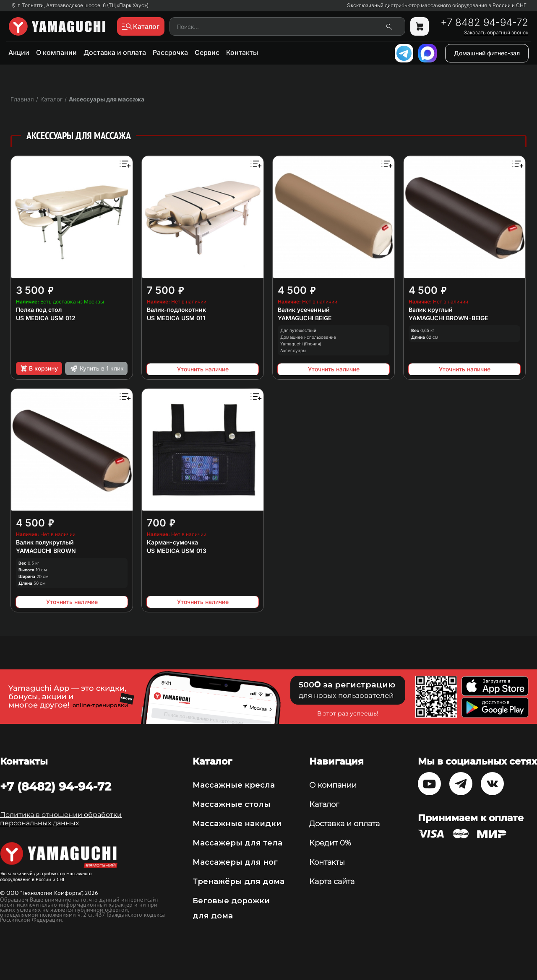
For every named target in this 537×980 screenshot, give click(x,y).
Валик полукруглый (45, 542)
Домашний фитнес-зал (487, 53)
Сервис (207, 52)
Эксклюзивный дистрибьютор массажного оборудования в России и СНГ (437, 5)
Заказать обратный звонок (496, 33)
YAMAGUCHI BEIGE (305, 318)
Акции (19, 52)
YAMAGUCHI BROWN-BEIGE (448, 318)
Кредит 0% (330, 843)
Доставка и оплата (115, 52)
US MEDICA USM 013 (177, 551)
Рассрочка (170, 52)
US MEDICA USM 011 (176, 318)
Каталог (324, 804)
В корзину (39, 368)
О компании (56, 52)
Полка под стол (39, 310)
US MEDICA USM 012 (46, 318)
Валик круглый (431, 310)
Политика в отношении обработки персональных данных (61, 819)
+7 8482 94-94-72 (484, 23)
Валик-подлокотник (176, 310)
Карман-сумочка (172, 542)
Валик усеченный (304, 310)
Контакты (242, 52)
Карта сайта (332, 881)
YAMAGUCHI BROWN (46, 551)
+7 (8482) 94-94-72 (56, 786)
